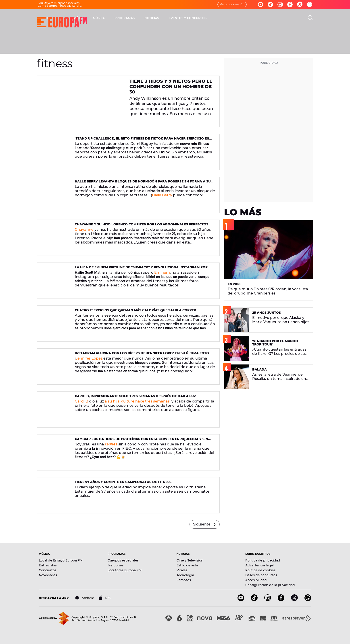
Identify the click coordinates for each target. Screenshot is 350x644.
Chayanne (84, 230)
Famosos (184, 580)
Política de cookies (260, 570)
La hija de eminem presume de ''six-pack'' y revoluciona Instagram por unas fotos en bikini (141, 269)
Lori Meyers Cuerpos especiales (59, 3)
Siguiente (202, 524)
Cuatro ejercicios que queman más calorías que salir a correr (135, 310)
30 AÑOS (135, 18)
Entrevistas (48, 565)
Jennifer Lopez (89, 358)
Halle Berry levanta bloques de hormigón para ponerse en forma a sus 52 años (144, 183)
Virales (182, 570)
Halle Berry (162, 195)
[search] (310, 18)
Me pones (116, 565)
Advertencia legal (259, 565)
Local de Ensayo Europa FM (61, 560)
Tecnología (185, 575)
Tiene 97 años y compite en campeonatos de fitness (123, 482)
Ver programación (232, 4)
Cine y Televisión (190, 560)
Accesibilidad (256, 580)
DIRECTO (111, 18)
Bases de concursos (261, 575)
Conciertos (48, 570)
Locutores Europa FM (125, 570)
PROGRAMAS (183, 18)
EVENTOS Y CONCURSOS (246, 18)
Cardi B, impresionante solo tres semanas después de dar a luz (135, 396)
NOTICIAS (210, 18)
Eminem (162, 272)
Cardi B (81, 401)
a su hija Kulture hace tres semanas (137, 401)
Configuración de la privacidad (270, 585)
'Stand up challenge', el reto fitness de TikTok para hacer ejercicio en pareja (142, 140)
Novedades (48, 575)
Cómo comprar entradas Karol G (60, 6)
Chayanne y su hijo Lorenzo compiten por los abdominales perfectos (142, 224)
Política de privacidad (263, 560)
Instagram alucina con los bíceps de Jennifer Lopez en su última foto (142, 353)
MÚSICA (157, 18)
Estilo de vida (187, 565)
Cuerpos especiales (123, 560)
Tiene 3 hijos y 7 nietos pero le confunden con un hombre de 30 (171, 87)
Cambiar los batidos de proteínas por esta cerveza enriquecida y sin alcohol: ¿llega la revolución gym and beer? (141, 441)
